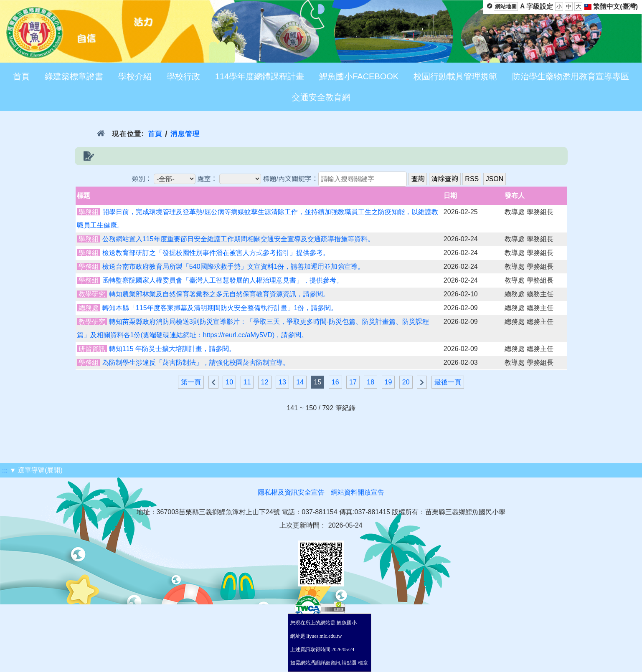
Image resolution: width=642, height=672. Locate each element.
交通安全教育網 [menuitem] (321, 97)
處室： (208, 179)
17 (353, 382)
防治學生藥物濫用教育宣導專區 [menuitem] (571, 76)
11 (247, 382)
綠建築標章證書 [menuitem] (74, 76)
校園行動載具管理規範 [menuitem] (455, 76)
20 (406, 382)
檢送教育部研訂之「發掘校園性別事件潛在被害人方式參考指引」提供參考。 (216, 253)
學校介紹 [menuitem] (135, 76)
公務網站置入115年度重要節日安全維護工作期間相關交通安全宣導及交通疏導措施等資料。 (238, 239)
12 (265, 382)
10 (229, 382)
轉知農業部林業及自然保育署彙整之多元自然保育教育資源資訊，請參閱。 (219, 294)
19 (388, 382)
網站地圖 (506, 6)
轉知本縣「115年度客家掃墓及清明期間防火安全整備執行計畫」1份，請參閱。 (220, 308)
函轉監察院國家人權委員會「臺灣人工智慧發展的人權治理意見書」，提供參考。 (223, 280)
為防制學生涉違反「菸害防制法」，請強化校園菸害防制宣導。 (196, 363)
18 (370, 382)
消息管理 (185, 134)
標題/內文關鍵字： (290, 179)
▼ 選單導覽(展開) (36, 470)
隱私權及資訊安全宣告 (291, 492)
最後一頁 (448, 382)
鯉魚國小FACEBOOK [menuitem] (359, 76)
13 (282, 382)
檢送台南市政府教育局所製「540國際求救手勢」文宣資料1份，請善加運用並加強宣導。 (233, 267)
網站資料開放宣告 (358, 492)
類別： (142, 179)
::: (5, 470)
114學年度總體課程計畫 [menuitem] (260, 76)
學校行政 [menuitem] (183, 76)
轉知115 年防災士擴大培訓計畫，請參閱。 (172, 349)
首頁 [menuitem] (21, 76)
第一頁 (191, 382)
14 (300, 382)
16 (335, 382)
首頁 (155, 134)
